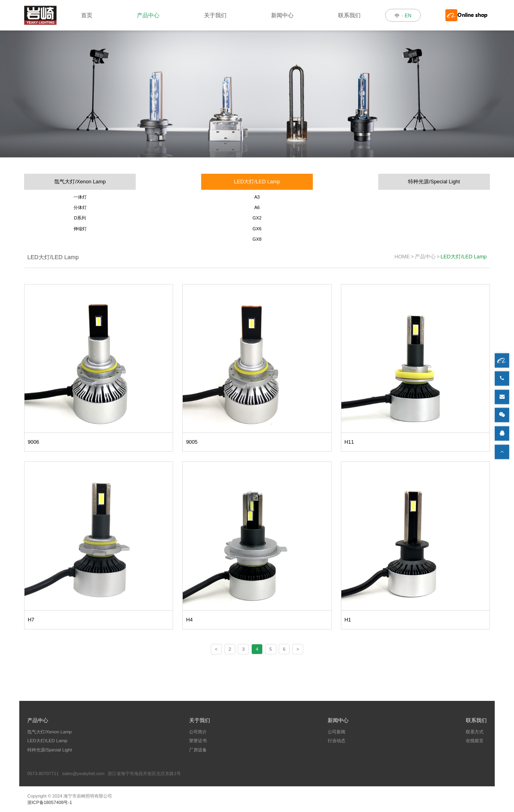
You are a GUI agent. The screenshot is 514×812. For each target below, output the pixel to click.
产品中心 (148, 15)
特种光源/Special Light (434, 182)
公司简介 (198, 732)
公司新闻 (337, 732)
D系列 (80, 218)
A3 (257, 197)
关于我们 (215, 15)
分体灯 (80, 207)
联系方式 (475, 732)
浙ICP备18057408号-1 (50, 802)
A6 (257, 207)
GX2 (257, 218)
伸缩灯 (80, 229)
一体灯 (80, 197)
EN (408, 16)
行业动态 (337, 741)
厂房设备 (198, 750)
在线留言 (475, 741)
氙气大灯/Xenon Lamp (80, 182)
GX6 (257, 229)
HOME (402, 257)
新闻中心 (282, 15)
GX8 (257, 239)
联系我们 (349, 15)
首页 (87, 15)
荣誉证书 (198, 741)
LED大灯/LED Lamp (257, 182)
